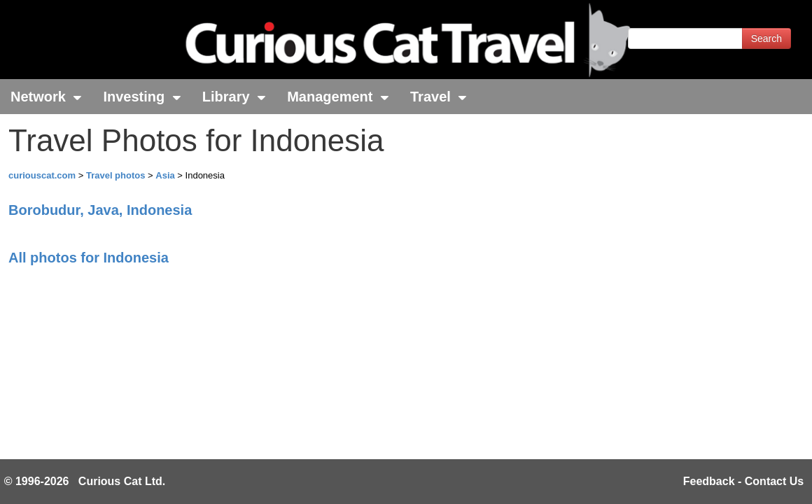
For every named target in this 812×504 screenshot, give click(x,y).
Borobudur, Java (100, 210)
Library (234, 97)
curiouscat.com (42, 175)
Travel (439, 97)
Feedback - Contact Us (743, 481)
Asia (166, 175)
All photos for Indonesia (89, 258)
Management (338, 97)
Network (46, 97)
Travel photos (117, 175)
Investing (142, 97)
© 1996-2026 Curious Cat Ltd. (85, 481)
